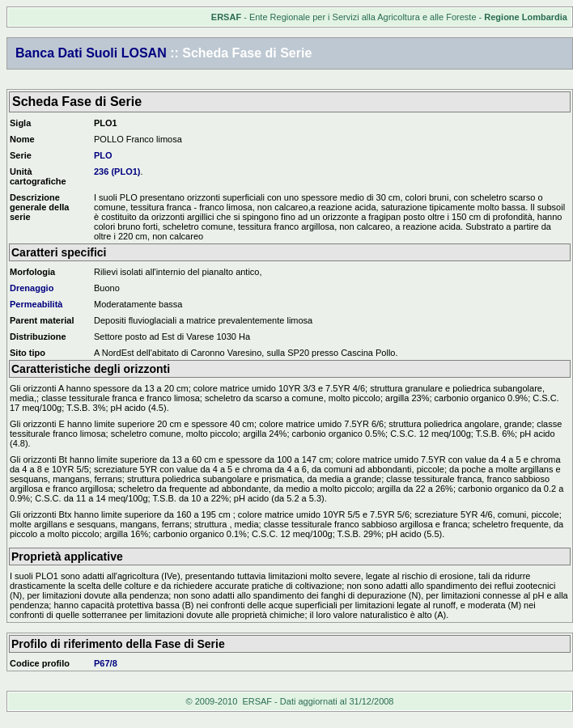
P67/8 (106, 663)
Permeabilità (36, 304)
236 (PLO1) (117, 171)
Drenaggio (32, 288)
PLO (103, 155)
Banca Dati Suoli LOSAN (91, 53)
